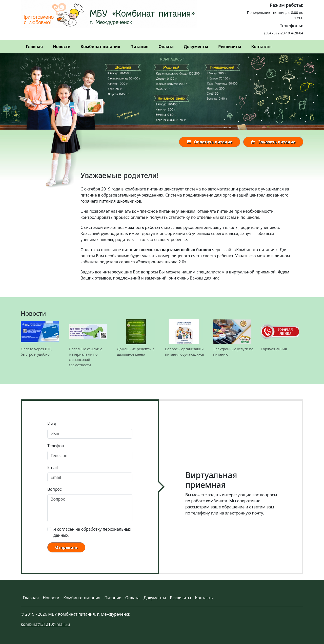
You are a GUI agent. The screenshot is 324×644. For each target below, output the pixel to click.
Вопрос (55, 489)
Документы (196, 47)
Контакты (261, 47)
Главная (34, 47)
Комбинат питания (100, 47)
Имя (52, 424)
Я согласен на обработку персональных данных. (92, 532)
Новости (62, 47)
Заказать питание (273, 142)
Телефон (56, 446)
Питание (139, 47)
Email (53, 467)
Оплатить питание (210, 142)
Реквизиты (230, 47)
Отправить (66, 547)
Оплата (166, 47)
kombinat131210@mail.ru (45, 624)
